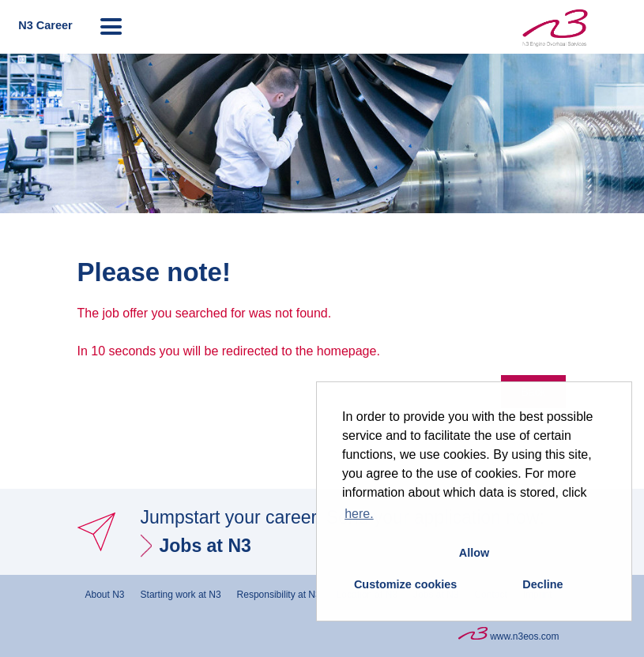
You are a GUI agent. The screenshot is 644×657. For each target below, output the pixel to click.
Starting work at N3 (181, 595)
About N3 (105, 595)
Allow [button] (474, 553)
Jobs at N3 (205, 546)
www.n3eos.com (509, 634)
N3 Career (45, 25)
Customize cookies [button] (405, 584)
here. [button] (359, 514)
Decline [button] (542, 584)
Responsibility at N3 (279, 595)
